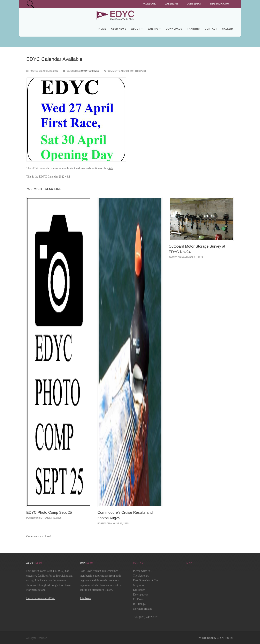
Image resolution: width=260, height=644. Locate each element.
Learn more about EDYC (41, 598)
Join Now (85, 598)
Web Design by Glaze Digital (216, 637)
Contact (211, 29)
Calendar (171, 4)
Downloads (174, 29)
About (137, 29)
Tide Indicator (220, 4)
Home (102, 29)
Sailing (154, 29)
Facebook (149, 4)
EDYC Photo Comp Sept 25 (49, 512)
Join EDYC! (194, 4)
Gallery (228, 29)
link (111, 168)
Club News (119, 29)
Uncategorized (90, 71)
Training (193, 29)
